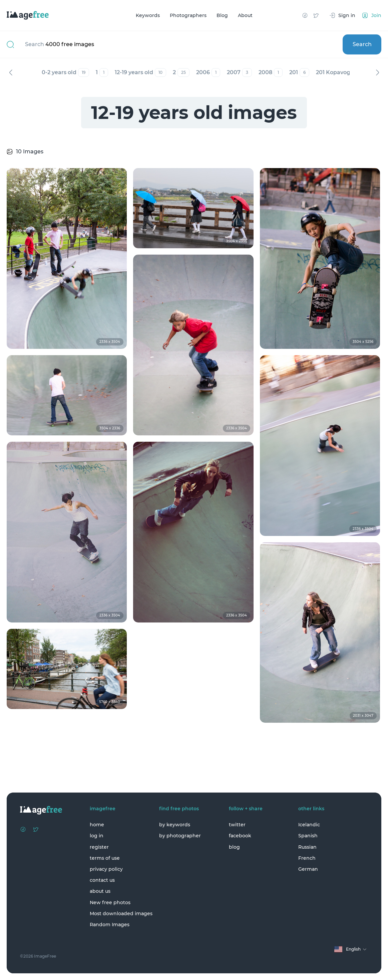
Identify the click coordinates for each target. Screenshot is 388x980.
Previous (11, 73)
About (245, 15)
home (97, 825)
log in (97, 836)
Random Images (110, 925)
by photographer (180, 836)
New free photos (110, 902)
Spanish (308, 836)
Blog (222, 15)
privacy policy (106, 869)
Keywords (148, 15)
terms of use (105, 858)
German (308, 869)
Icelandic (309, 825)
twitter (237, 825)
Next (377, 73)
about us (100, 891)
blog (234, 847)
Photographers (188, 15)
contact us (102, 880)
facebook (240, 836)
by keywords (175, 825)
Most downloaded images (121, 914)
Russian (307, 847)
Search (362, 44)
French (307, 858)
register (99, 847)
